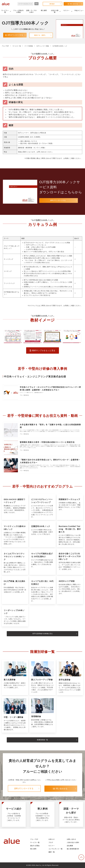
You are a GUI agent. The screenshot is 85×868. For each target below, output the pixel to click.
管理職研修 (42, 714)
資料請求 (52, 4)
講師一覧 (52, 852)
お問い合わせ (71, 839)
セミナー (66, 10)
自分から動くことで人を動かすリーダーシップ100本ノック (70, 562)
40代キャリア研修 (70, 590)
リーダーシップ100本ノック (15, 616)
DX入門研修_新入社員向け (15, 590)
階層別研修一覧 (42, 740)
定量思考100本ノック (42, 534)
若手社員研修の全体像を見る (42, 634)
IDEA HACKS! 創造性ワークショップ (15, 507)
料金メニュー (79, 10)
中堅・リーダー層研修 (15, 714)
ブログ (51, 842)
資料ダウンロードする (16, 35)
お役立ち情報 (55, 11)
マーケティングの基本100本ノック (15, 534)
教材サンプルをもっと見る (44, 350)
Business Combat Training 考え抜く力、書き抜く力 (70, 534)
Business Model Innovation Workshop (42, 507)
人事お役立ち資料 (73, 842)
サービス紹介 (14, 814)
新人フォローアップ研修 (42, 677)
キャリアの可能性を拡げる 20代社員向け (42, 562)
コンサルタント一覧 (55, 849)
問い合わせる (74, 4)
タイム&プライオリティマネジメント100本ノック (15, 562)
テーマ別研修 (29, 46)
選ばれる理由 (35, 846)
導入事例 (44, 10)
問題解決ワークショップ (70, 507)
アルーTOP (5, 46)
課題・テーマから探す (31, 11)
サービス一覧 (5, 11)
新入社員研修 (15, 677)
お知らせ (52, 839)
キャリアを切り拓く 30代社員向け (42, 590)
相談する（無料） (41, 35)
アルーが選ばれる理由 (18, 11)
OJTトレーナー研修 (43, 46)
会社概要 (70, 846)
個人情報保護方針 (73, 849)
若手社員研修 (70, 677)
